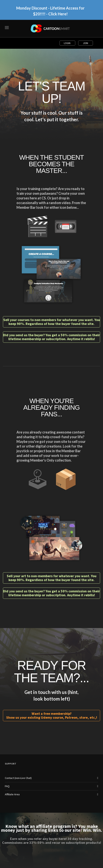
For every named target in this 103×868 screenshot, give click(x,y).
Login (67, 43)
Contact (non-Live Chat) (18, 778)
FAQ (7, 786)
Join (86, 43)
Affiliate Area (12, 794)
